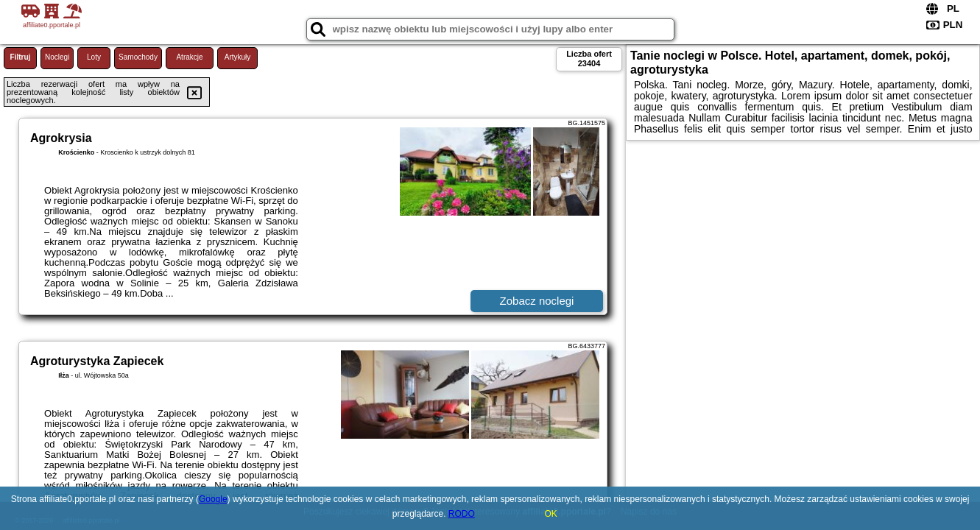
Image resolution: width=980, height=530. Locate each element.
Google (213, 499)
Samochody (138, 57)
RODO (462, 514)
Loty (94, 57)
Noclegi (57, 57)
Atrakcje (189, 57)
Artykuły (238, 57)
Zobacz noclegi (537, 301)
